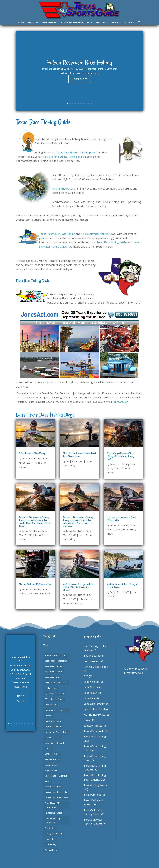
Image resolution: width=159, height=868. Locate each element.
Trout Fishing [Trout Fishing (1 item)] (50, 839)
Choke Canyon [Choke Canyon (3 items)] (51, 688)
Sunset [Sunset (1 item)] (48, 781)
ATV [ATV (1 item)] (66, 655)
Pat (68, 461)
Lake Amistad (86, 599)
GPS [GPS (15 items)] (46, 699)
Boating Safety (42, 593)
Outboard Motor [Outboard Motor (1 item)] (52, 754)
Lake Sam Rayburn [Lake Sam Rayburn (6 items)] (53, 721)
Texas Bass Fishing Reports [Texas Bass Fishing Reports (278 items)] (57, 798)
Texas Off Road (93, 795)
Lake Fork (89, 698)
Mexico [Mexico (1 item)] (58, 738)
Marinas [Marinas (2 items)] (48, 738)
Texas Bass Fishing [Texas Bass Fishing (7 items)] (53, 787)
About (31, 23)
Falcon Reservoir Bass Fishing (80, 64)
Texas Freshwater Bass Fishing (57, 234)
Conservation (92, 661)
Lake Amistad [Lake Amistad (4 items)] (51, 705)
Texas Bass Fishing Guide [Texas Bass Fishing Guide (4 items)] (56, 792)
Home (21, 23)
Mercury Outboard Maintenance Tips (35, 584)
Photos (100, 23)
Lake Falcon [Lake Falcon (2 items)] (64, 710)
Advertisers (49, 23)
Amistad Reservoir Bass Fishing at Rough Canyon (122, 586)
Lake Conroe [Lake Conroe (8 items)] (50, 710)
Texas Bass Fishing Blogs (74, 23)
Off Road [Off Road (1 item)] (60, 743)
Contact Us (129, 23)
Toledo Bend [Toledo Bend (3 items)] (50, 828)
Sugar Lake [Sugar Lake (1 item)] (64, 776)
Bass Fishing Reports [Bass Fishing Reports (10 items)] (54, 672)
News (82, 535)
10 (91, 103)
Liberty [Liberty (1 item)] (66, 732)
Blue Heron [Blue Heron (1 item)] (63, 683)
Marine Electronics (94, 715)
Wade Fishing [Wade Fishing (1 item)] (51, 844)
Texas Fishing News (95, 785)
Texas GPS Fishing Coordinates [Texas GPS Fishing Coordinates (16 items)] (52, 821)
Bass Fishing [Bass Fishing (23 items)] (63, 661)
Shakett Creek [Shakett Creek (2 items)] (51, 765)
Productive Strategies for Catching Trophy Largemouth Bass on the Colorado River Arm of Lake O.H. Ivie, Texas (78, 522)
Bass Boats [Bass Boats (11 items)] (50, 661)
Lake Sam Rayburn (95, 704)
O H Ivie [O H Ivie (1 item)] (48, 748)
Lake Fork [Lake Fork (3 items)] (49, 716)
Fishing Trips (76, 157)
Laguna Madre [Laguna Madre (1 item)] (58, 699)
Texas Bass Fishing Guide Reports (76, 152)
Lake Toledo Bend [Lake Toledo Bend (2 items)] (53, 726)
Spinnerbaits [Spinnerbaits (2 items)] (50, 776)
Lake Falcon (91, 693)
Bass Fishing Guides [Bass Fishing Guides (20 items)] (53, 666)
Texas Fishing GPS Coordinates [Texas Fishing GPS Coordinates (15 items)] (52, 805)
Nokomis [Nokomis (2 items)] (49, 743)
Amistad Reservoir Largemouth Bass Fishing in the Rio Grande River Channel (79, 587)
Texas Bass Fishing (94, 71)
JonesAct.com (120, 402)
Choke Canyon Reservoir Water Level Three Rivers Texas (79, 455)
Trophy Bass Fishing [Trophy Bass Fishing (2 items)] (53, 834)
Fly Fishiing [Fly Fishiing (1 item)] (49, 694)
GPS (86, 676)
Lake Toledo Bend (94, 709)
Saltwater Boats (93, 726)
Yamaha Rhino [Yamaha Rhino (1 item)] (51, 850)
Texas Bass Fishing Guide (57, 71)
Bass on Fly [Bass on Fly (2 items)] (50, 683)
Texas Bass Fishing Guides (112, 242)
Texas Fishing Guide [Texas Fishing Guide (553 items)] (53, 813)
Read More (80, 81)
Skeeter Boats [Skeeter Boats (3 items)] (51, 770)
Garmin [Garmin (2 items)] (60, 694)
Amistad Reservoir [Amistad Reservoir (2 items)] (53, 655)
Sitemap (113, 23)
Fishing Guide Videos (96, 667)
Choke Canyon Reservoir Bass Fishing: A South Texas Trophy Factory (120, 456)
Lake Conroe (91, 687)
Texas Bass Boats (94, 731)
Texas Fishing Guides (55, 157)
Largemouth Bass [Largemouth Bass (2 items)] (52, 732)
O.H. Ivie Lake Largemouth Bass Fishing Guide (121, 519)
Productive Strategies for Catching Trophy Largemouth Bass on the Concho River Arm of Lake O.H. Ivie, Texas (35, 522)
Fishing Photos (60, 189)
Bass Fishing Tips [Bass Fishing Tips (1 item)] (52, 677)
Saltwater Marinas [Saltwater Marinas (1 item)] (52, 759)
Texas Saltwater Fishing (95, 234)
